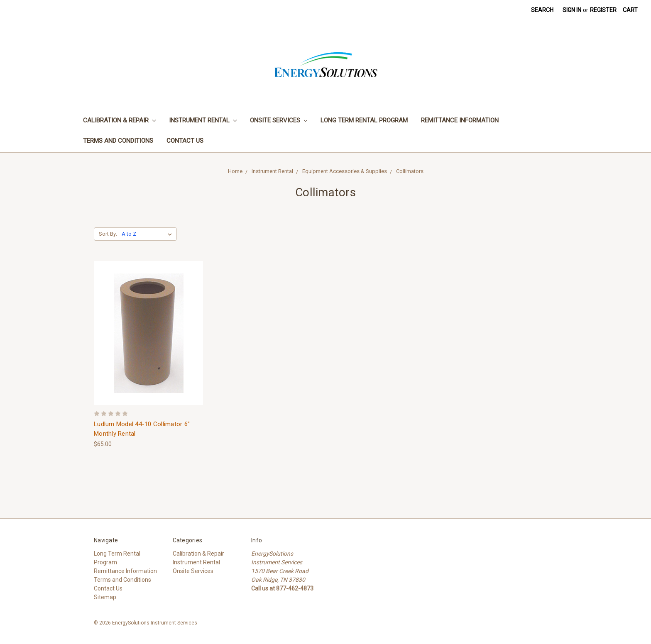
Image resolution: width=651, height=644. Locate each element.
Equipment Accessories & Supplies (345, 171)
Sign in (572, 10)
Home (235, 171)
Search (542, 10)
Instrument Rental (203, 120)
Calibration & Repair (119, 120)
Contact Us (185, 141)
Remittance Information (460, 120)
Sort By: (108, 234)
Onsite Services (279, 120)
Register (603, 10)
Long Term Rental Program (364, 120)
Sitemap (105, 597)
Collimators (410, 171)
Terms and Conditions (118, 141)
